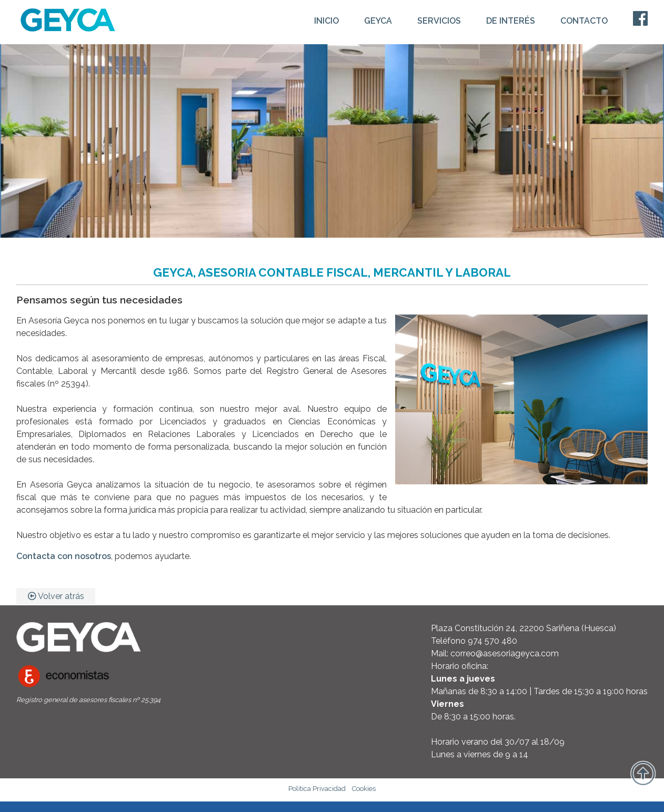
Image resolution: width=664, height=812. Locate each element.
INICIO (326, 21)
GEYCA (378, 21)
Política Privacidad (317, 789)
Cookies (364, 789)
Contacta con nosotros (64, 556)
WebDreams (625, 805)
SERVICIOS (439, 21)
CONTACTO (584, 21)
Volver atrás (56, 596)
